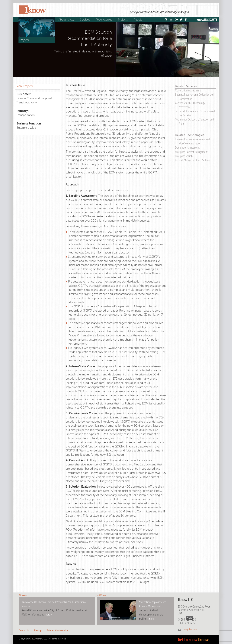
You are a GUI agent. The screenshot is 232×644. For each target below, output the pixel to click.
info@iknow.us (190, 629)
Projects (123, 20)
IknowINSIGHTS (207, 20)
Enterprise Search (184, 156)
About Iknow (67, 20)
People (138, 20)
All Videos (102, 595)
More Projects (25, 86)
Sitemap (38, 630)
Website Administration (58, 630)
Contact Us (24, 630)
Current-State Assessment (188, 90)
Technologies (104, 20)
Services (85, 20)
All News (23, 595)
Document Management (187, 148)
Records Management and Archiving (193, 160)
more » (48, 615)
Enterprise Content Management (191, 152)
